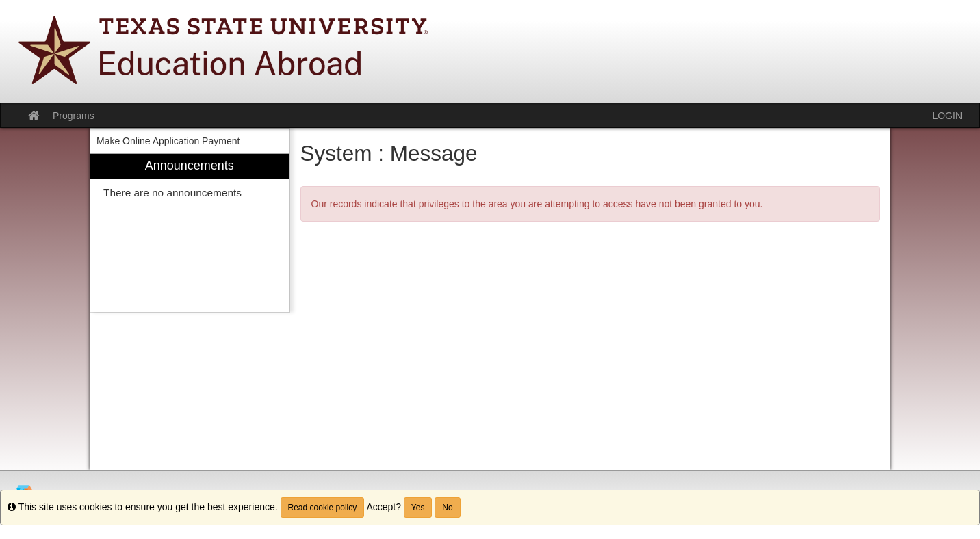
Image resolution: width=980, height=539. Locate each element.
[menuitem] (190, 233)
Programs (74, 116)
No (447, 508)
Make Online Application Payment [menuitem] (168, 141)
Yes (418, 508)
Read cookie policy (323, 508)
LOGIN (947, 116)
